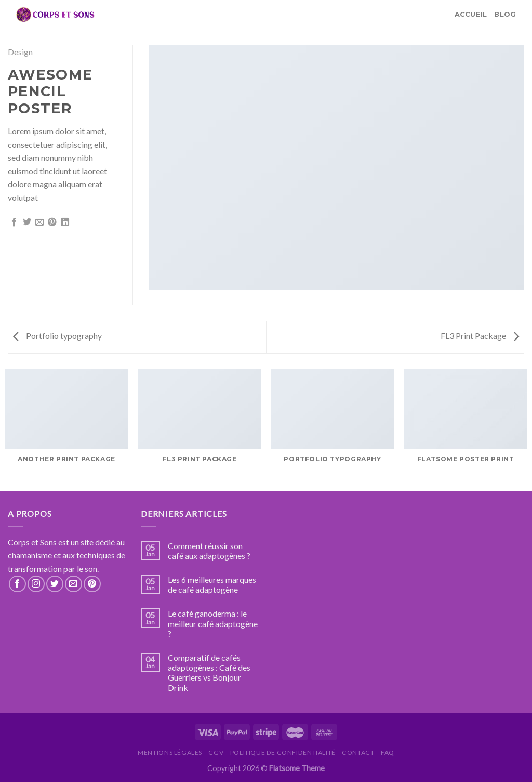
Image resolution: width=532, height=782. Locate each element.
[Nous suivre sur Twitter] (55, 584)
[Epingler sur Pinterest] (52, 223)
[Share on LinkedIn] (65, 223)
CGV (216, 753)
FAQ (388, 753)
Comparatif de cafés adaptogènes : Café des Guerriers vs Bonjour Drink (209, 673)
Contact (358, 753)
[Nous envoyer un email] (74, 584)
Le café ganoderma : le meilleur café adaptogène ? (213, 623)
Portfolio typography (57, 336)
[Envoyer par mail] (39, 223)
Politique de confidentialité (283, 753)
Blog (505, 14)
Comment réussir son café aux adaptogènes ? (209, 551)
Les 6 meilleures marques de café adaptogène (212, 584)
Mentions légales (170, 753)
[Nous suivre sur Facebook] (17, 584)
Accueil (471, 14)
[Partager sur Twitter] (27, 223)
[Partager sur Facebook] (14, 223)
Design (20, 52)
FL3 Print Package (480, 336)
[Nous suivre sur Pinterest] (92, 584)
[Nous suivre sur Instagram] (36, 584)
